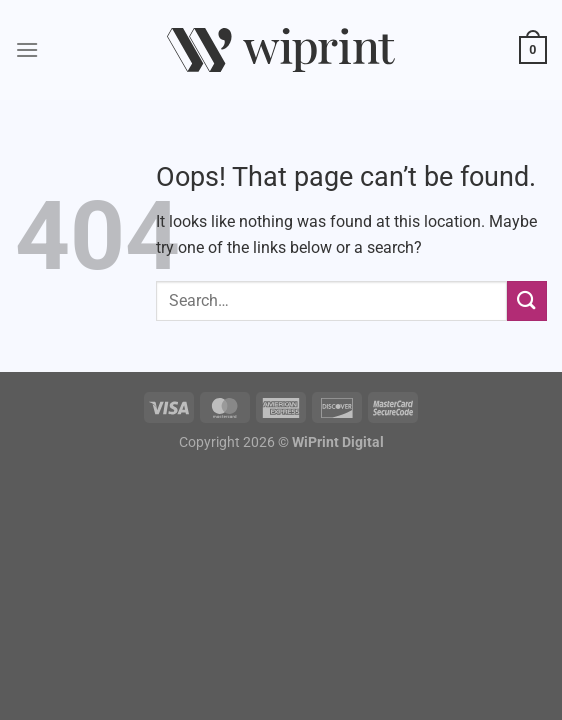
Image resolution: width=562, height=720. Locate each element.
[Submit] (527, 300)
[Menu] (27, 49)
